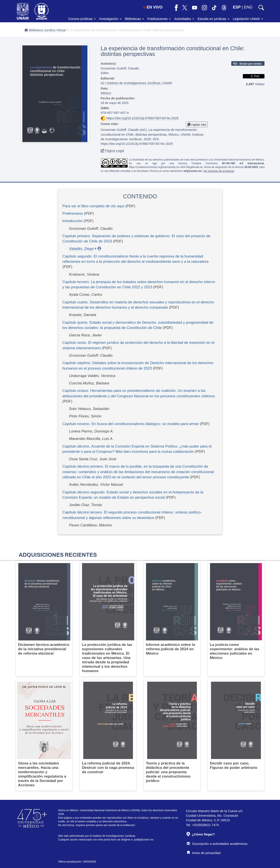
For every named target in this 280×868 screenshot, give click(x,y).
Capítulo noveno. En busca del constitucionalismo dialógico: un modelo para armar (131, 424)
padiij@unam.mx (144, 840)
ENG (248, 7)
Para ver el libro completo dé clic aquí (93, 206)
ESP (237, 7)
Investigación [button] (110, 19)
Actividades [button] (184, 19)
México (106, 93)
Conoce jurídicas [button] (82, 19)
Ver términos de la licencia (219, 171)
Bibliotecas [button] (135, 19)
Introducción (73, 221)
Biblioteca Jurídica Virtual (45, 30)
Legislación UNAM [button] (248, 19)
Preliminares (73, 214)
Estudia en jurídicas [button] (213, 19)
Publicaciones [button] (159, 19)
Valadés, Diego (82, 249)
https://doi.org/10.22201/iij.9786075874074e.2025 (143, 118)
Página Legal (112, 151)
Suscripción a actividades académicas (217, 844)
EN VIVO (153, 7)
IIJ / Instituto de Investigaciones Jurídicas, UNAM (136, 83)
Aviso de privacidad (204, 853)
